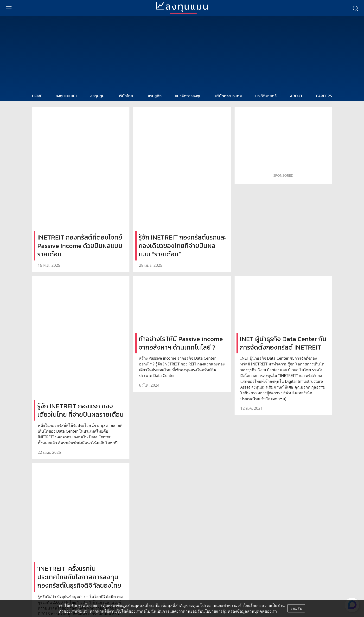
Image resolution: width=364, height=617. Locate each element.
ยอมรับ (296, 608)
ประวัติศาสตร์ (266, 96)
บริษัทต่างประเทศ (228, 96)
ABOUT (296, 96)
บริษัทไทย (125, 96)
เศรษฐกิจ (154, 96)
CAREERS (324, 96)
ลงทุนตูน (97, 96)
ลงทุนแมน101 (66, 96)
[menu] (9, 8)
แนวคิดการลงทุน (188, 96)
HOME (37, 96)
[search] (355, 8)
